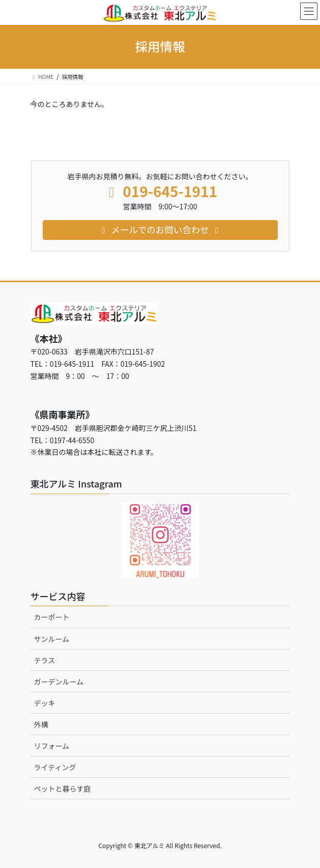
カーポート (52, 617)
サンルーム (52, 639)
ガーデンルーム (59, 682)
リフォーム (52, 746)
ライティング (55, 767)
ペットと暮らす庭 (63, 789)
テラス (45, 660)
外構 (41, 724)
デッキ (45, 703)
